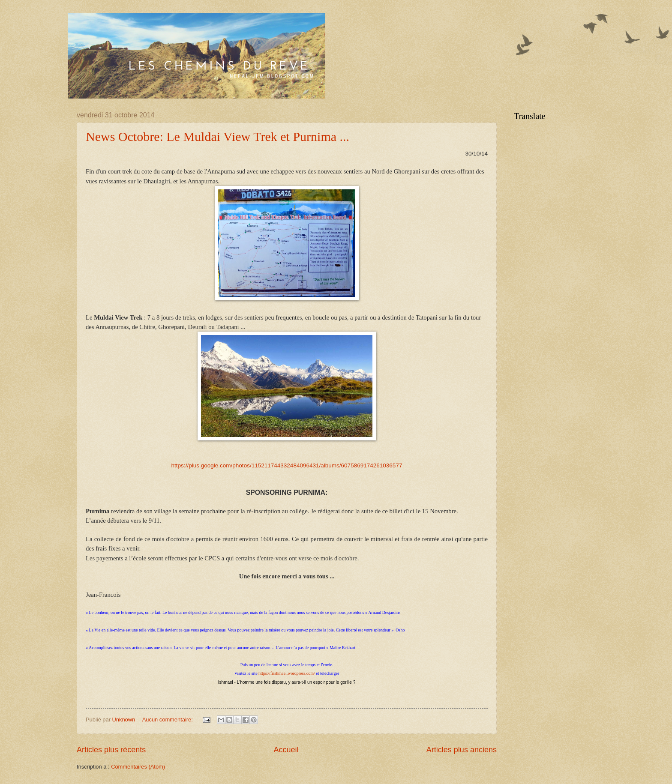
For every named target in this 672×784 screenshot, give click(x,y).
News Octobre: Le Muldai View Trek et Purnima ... (217, 136)
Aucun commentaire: (168, 720)
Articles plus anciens (462, 750)
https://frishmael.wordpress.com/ (287, 673)
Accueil (286, 750)
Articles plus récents (111, 750)
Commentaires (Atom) (138, 767)
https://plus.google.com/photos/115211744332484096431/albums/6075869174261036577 (287, 465)
